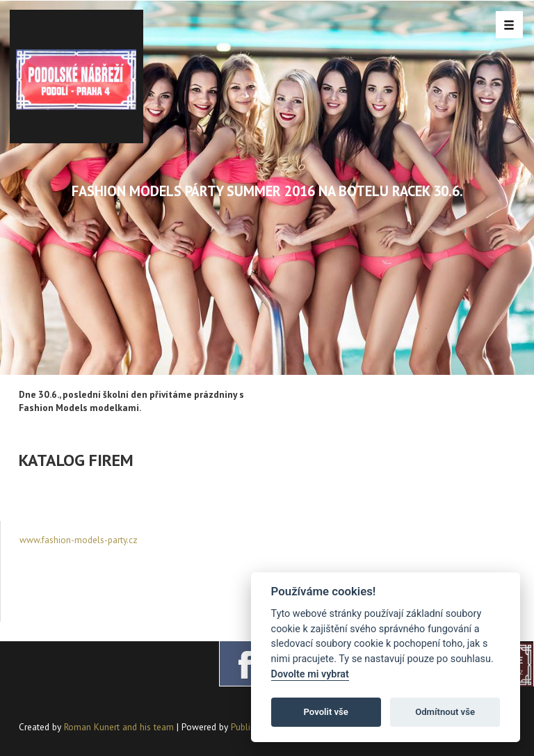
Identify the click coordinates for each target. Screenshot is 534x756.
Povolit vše (326, 712)
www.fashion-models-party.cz (79, 540)
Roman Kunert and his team (120, 727)
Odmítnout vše (445, 712)
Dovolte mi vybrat (310, 674)
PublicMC (249, 727)
